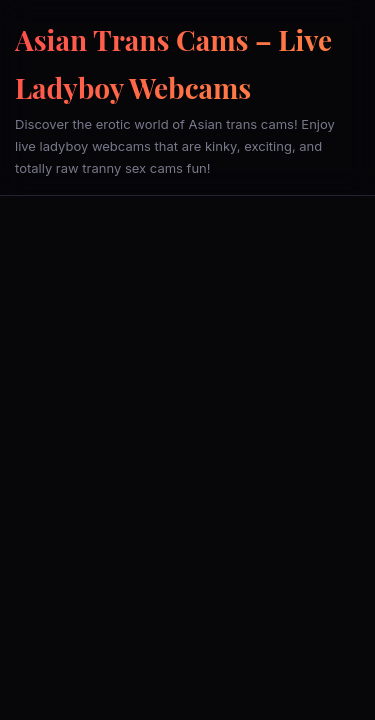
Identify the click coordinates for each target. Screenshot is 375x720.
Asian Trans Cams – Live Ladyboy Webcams (173, 63)
